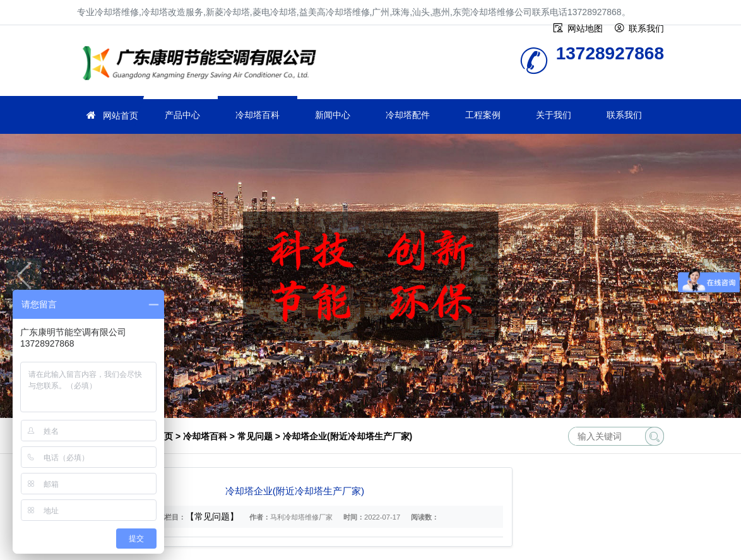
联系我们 (624, 115)
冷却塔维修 (203, 65)
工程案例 (483, 115)
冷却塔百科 (258, 115)
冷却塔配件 (408, 115)
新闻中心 (333, 115)
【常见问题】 (212, 516)
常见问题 (255, 436)
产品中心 (182, 115)
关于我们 (554, 115)
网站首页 (121, 116)
